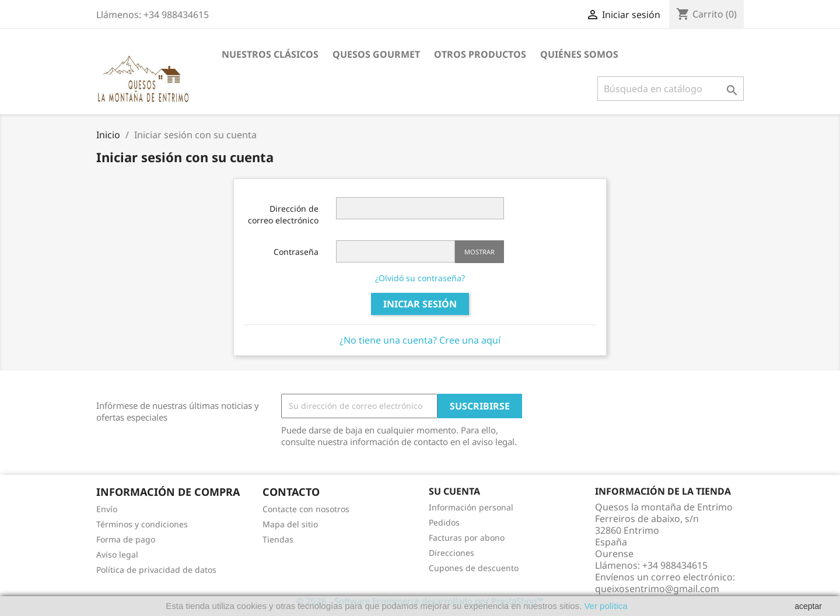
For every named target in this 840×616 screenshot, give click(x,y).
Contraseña (296, 252)
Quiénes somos (579, 54)
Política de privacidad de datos (156, 570)
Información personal (471, 507)
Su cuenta (454, 491)
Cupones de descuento (474, 568)
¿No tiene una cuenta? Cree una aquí (420, 340)
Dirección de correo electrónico (283, 214)
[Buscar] (671, 89)
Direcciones (452, 553)
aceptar (808, 606)
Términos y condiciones (142, 524)
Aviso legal (117, 554)
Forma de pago (126, 539)
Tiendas (278, 539)
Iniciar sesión (420, 304)
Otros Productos (480, 54)
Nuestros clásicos (270, 54)
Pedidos (444, 522)
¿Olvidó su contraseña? (420, 278)
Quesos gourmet (376, 54)
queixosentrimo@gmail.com (657, 589)
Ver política (604, 606)
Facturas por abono (467, 538)
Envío (107, 509)
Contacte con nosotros (306, 509)
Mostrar (480, 252)
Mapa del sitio (290, 524)
